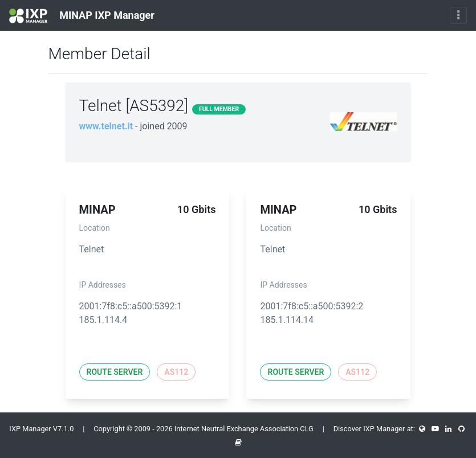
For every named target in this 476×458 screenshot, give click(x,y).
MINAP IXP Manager (82, 16)
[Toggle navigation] (458, 15)
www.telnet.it (106, 126)
